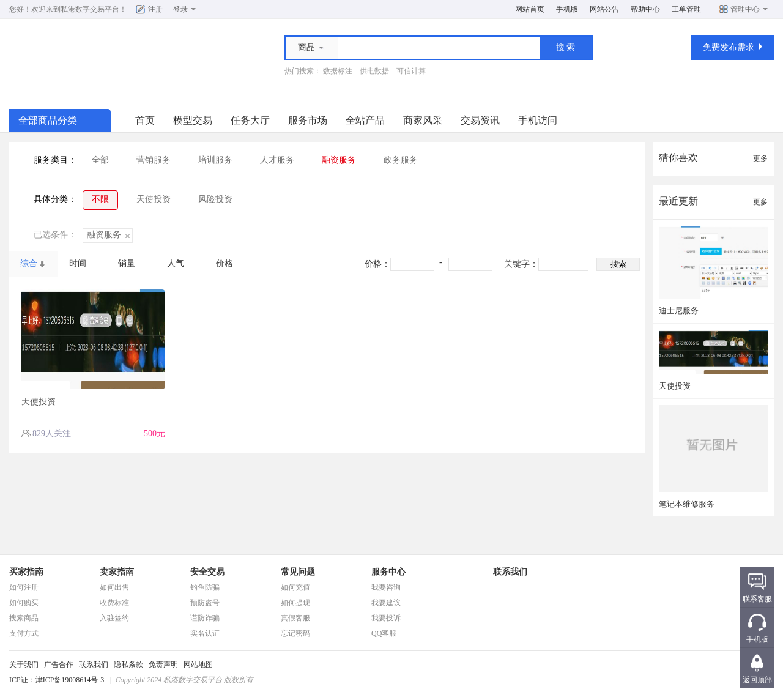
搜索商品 (24, 618)
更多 (760, 158)
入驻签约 (114, 618)
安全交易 (207, 572)
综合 (29, 263)
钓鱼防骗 (205, 587)
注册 (155, 9)
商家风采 (423, 120)
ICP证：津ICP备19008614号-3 (57, 680)
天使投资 (154, 199)
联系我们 (94, 665)
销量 (127, 263)
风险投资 (215, 199)
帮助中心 (645, 9)
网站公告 (604, 9)
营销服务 (154, 160)
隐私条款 (128, 665)
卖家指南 (117, 572)
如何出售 (114, 587)
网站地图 (198, 665)
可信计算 (411, 71)
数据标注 (338, 71)
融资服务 (339, 160)
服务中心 (388, 572)
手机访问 (538, 120)
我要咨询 (386, 587)
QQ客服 (384, 633)
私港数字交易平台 (90, 9)
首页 (145, 120)
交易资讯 (480, 120)
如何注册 (24, 587)
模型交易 (193, 120)
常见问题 (298, 572)
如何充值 (295, 587)
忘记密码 (295, 633)
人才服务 (277, 160)
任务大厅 (250, 120)
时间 (78, 263)
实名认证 (205, 633)
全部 (100, 160)
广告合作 (59, 665)
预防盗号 (205, 603)
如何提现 (295, 603)
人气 (176, 263)
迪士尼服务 (679, 311)
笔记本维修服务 (687, 504)
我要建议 (386, 603)
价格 (225, 263)
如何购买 (24, 603)
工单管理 (686, 9)
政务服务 (401, 160)
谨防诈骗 (205, 618)
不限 (100, 199)
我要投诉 (386, 618)
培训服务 (215, 160)
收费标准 (114, 603)
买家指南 (26, 572)
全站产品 (365, 120)
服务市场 (308, 120)
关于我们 (24, 665)
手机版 (567, 9)
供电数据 (374, 71)
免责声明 (163, 665)
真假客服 (295, 618)
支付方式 (24, 633)
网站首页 (530, 9)
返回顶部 (757, 680)
